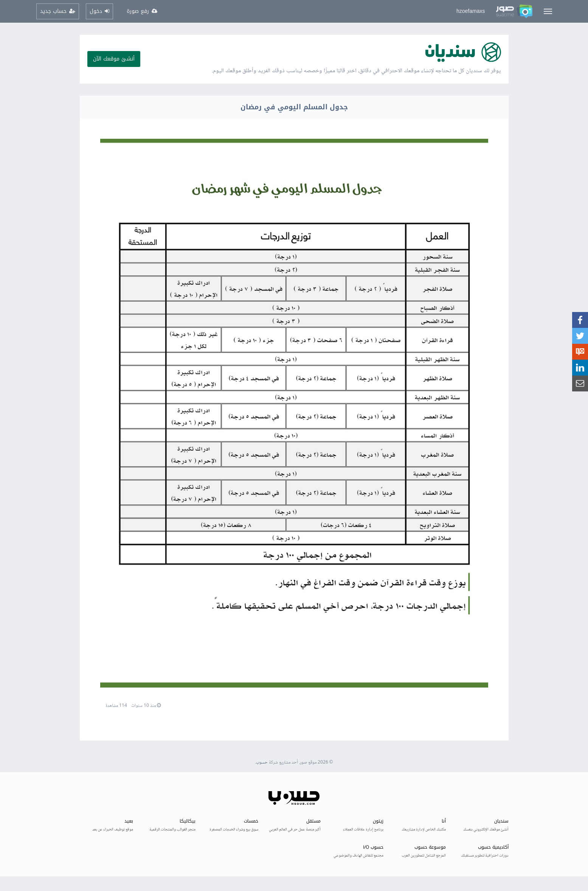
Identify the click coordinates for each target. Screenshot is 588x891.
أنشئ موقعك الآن (114, 59)
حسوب (262, 763)
